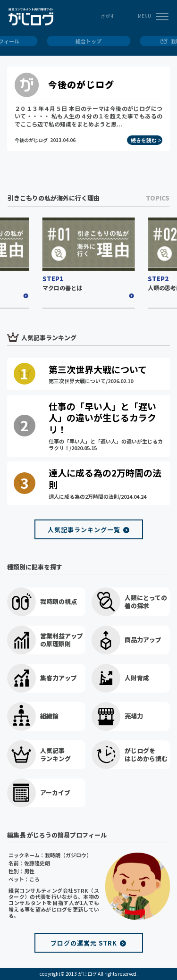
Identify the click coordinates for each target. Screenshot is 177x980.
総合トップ (88, 41)
